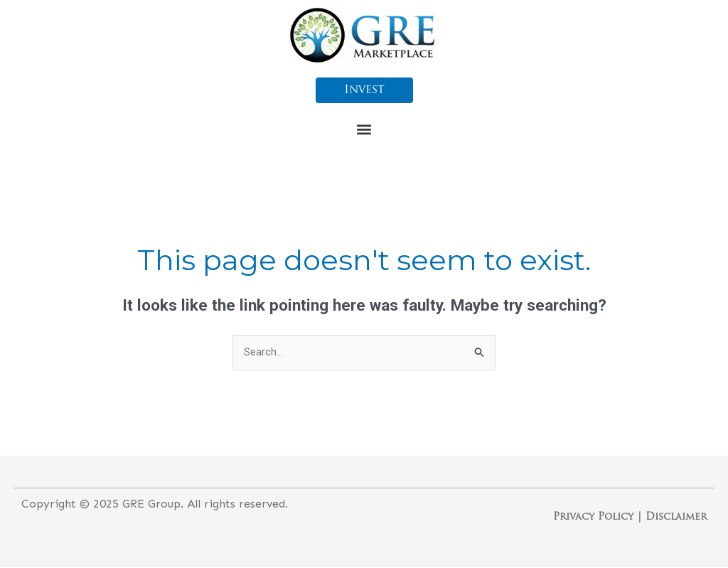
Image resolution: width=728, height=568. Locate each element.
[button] (364, 129)
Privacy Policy (593, 518)
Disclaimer (676, 518)
